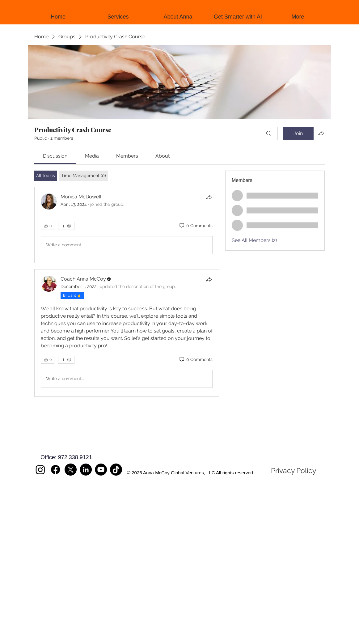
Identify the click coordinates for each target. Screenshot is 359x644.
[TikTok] (116, 470)
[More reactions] (66, 226)
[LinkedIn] (86, 470)
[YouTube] (101, 470)
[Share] (209, 197)
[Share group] (321, 133)
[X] (71, 470)
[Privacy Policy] (294, 471)
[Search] (269, 133)
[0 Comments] (196, 226)
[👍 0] (48, 226)
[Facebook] (55, 470)
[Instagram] (40, 470)
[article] (127, 225)
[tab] (46, 176)
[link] (55, 156)
